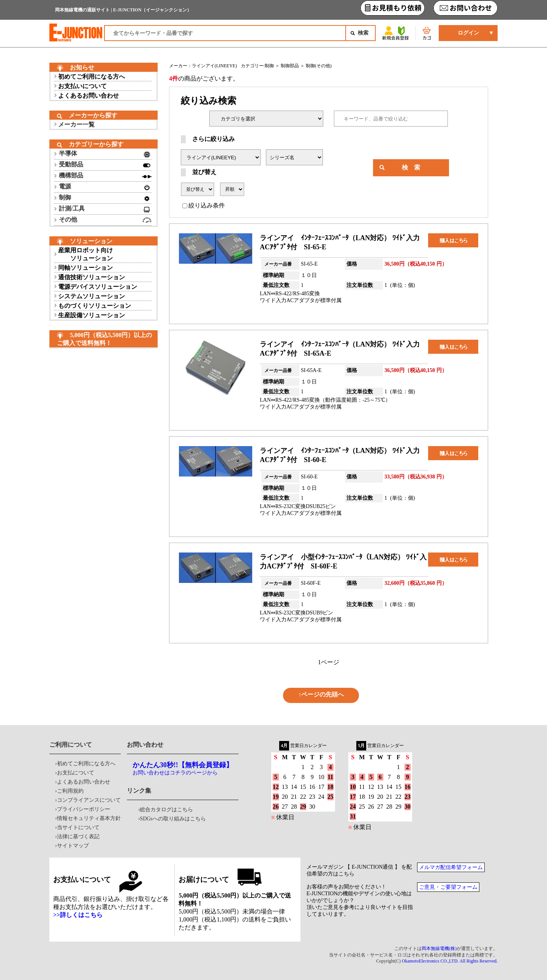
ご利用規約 (70, 791)
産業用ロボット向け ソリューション (85, 254)
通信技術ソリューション (92, 277)
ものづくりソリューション (95, 306)
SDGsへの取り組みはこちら (173, 819)
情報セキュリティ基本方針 (89, 818)
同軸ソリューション (85, 268)
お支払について (76, 773)
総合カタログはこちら (166, 810)
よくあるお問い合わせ (89, 96)
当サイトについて (78, 827)
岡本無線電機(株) (439, 948)
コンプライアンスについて (89, 800)
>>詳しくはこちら (78, 915)
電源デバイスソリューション (98, 287)
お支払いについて (82, 86)
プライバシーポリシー (84, 809)
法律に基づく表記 (78, 837)
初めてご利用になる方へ (92, 77)
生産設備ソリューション (92, 315)
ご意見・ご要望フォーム (448, 887)
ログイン (468, 33)
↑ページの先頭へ (321, 694)
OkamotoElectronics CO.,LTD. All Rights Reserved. (450, 961)
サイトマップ (73, 846)
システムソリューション (92, 296)
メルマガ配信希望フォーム (451, 867)
